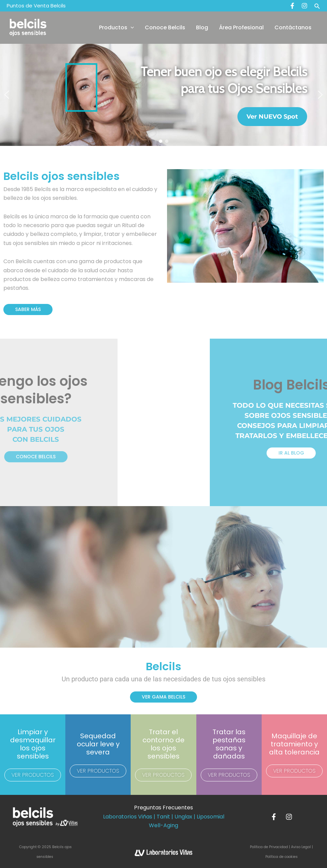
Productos (117, 28)
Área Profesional (241, 27)
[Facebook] (292, 6)
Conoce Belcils (165, 27)
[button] (317, 6)
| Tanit (162, 817)
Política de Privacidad (269, 847)
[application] (131, 28)
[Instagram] (304, 6)
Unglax (183, 817)
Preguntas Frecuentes (163, 808)
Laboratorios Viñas (128, 817)
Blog (202, 27)
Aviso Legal (301, 847)
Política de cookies (282, 857)
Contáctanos (293, 27)
